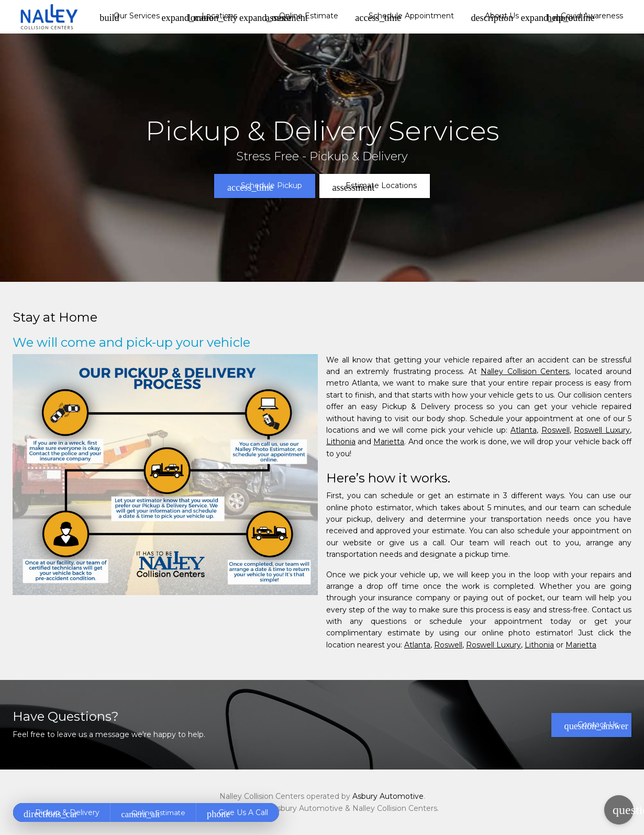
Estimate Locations (375, 186)
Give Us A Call (237, 814)
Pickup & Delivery (62, 814)
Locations (213, 17)
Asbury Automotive (388, 796)
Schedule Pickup (264, 186)
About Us (495, 17)
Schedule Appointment (404, 17)
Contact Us (596, 726)
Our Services (129, 17)
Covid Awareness (585, 17)
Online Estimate (302, 17)
